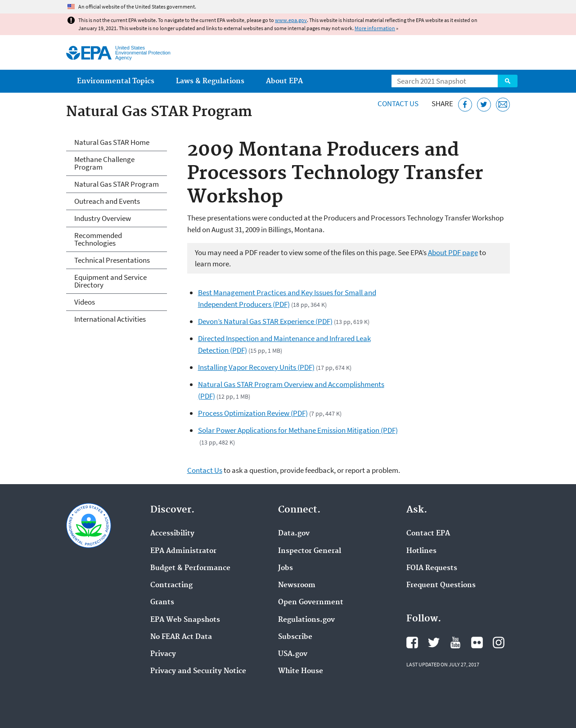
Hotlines (421, 551)
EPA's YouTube (455, 643)
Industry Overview (103, 218)
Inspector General (310, 551)
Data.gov (294, 534)
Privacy (163, 654)
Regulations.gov (306, 620)
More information (375, 28)
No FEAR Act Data (181, 637)
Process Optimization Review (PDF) (253, 413)
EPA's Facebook (412, 643)
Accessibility (172, 534)
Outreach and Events (107, 201)
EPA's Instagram (499, 643)
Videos (85, 302)
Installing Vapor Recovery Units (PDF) (256, 367)
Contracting (171, 585)
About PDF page (453, 252)
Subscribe (295, 637)
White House (301, 671)
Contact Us (398, 103)
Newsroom (297, 585)
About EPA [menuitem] (284, 81)
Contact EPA (428, 534)
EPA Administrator (183, 551)
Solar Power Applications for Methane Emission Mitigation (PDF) (298, 430)
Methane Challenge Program (104, 163)
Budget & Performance (190, 568)
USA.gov (293, 654)
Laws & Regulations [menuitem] (210, 81)
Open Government (311, 602)
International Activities (110, 319)
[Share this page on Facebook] (465, 105)
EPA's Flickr (477, 643)
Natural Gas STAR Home (112, 142)
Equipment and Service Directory (110, 281)
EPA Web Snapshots (185, 620)
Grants (162, 602)
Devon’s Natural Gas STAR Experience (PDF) (265, 321)
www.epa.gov (291, 20)
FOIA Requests (432, 568)
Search (508, 81)
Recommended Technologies (98, 239)
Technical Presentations (112, 260)
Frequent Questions (441, 585)
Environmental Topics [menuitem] (116, 81)
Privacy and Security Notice (198, 671)
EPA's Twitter (434, 643)
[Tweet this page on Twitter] (484, 105)
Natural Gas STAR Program (117, 184)
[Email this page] (503, 105)
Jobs (286, 568)
